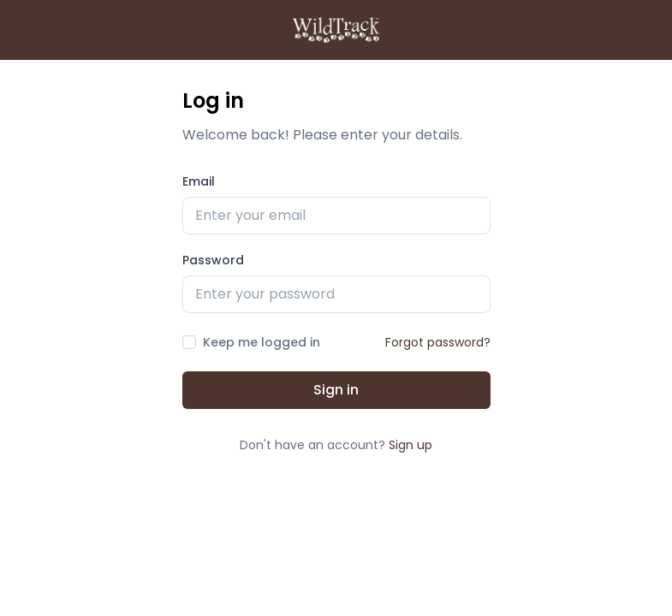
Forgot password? (438, 342)
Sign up (410, 445)
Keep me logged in (262, 342)
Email (199, 181)
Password (213, 260)
